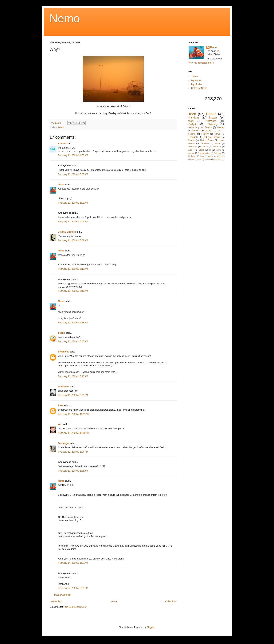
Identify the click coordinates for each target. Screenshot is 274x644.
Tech (192, 114)
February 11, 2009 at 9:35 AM (73, 395)
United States (207, 140)
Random (194, 118)
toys (202, 156)
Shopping (212, 124)
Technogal (64, 443)
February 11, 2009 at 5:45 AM (73, 341)
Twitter (195, 77)
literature (217, 147)
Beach (211, 156)
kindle (191, 140)
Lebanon (205, 143)
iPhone (192, 134)
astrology (218, 159)
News (217, 134)
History (205, 134)
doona (61, 333)
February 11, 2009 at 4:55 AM (73, 155)
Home (114, 601)
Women (208, 159)
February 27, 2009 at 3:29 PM (73, 588)
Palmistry (193, 147)
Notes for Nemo (199, 88)
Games (221, 127)
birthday (192, 156)
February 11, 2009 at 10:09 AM (74, 414)
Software (211, 121)
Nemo (65, 18)
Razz (61, 405)
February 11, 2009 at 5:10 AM (73, 269)
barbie (205, 147)
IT (210, 150)
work (191, 121)
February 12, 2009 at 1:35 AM (73, 471)
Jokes (191, 153)
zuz (60, 424)
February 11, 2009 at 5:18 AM (73, 291)
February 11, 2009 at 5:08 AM (73, 240)
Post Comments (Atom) (75, 607)
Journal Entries (66, 232)
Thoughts (193, 137)
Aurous (62, 144)
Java (219, 150)
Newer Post (56, 601)
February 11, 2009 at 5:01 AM (73, 203)
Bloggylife (64, 352)
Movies (196, 131)
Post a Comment (63, 595)
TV (219, 131)
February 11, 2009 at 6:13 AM (73, 376)
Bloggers (221, 156)
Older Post (171, 601)
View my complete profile (201, 63)
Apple (191, 150)
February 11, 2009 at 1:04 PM (73, 452)
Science (218, 153)
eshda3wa (63, 387)
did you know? (212, 137)
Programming (204, 153)
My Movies (197, 84)
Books (211, 114)
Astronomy (194, 127)
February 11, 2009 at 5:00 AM (73, 174)
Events (208, 127)
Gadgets (193, 124)
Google (209, 131)
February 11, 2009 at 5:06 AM (73, 222)
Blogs (201, 150)
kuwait (61, 127)
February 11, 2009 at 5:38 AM (73, 323)
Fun (193, 159)
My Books (196, 81)
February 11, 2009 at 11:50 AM (74, 433)
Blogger (151, 627)
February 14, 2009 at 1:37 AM (73, 563)
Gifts (199, 159)
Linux (218, 143)
